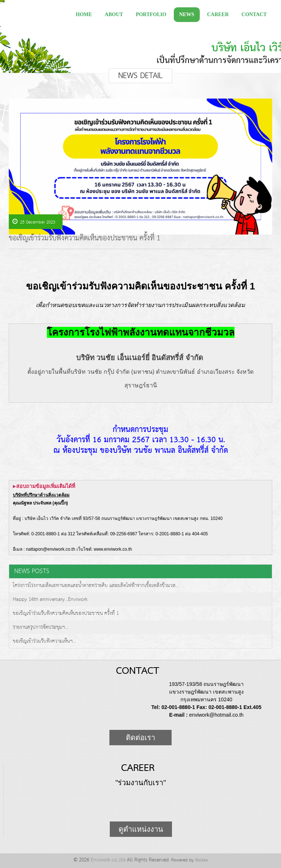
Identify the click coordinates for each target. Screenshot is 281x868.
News (187, 14)
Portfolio (151, 14)
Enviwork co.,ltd (108, 860)
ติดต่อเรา (140, 738)
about (114, 14)
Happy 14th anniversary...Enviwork (50, 599)
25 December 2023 (34, 222)
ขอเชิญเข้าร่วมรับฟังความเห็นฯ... (44, 641)
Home (84, 14)
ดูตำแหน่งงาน (141, 829)
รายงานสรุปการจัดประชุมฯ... (41, 627)
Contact (254, 14)
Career (218, 14)
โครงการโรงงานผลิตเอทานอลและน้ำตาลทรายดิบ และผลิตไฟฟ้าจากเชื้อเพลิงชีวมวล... (96, 586)
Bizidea (202, 860)
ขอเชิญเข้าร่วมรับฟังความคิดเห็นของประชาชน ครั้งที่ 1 (85, 239)
